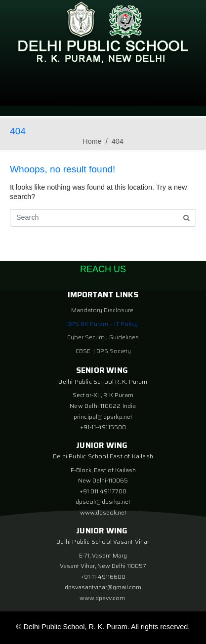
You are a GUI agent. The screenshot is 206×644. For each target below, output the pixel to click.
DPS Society (114, 351)
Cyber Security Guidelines (103, 337)
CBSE (84, 351)
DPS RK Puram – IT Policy (103, 324)
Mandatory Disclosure (102, 310)
